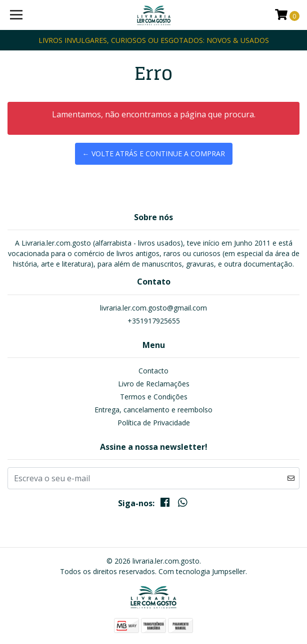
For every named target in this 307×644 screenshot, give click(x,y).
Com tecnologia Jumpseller (202, 571)
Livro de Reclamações (154, 384)
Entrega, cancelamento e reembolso (153, 410)
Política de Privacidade (154, 423)
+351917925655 (154, 321)
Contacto (153, 371)
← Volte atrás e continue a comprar (154, 154)
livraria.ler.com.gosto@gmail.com (153, 308)
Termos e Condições (154, 397)
